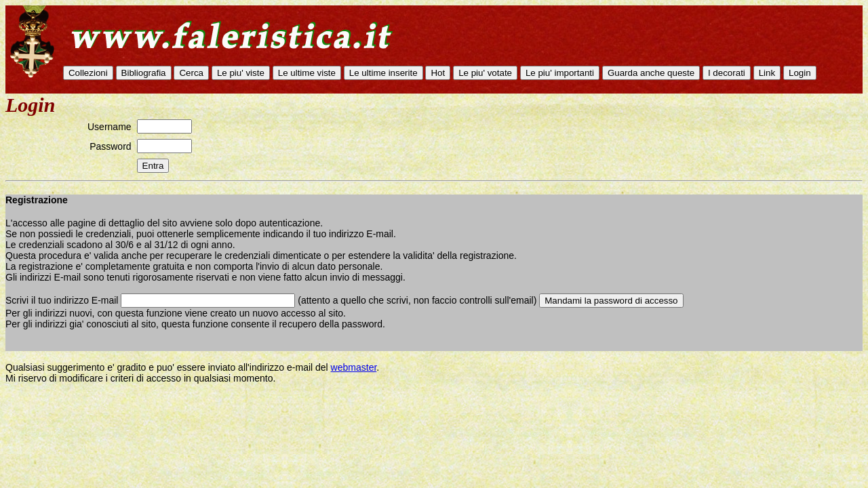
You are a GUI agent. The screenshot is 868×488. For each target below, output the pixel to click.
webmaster (354, 367)
